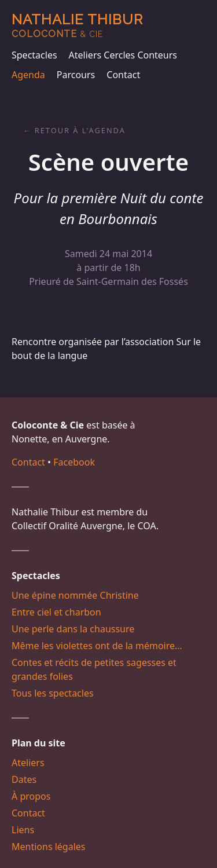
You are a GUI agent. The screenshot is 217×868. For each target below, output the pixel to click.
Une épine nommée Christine (75, 595)
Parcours (76, 75)
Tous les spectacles (53, 693)
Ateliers (28, 763)
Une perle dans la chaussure (73, 629)
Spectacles (34, 55)
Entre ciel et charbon (56, 612)
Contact (123, 75)
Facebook (74, 462)
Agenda (28, 75)
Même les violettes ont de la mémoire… (97, 646)
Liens (23, 830)
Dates (24, 779)
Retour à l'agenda (80, 130)
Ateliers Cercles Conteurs (123, 55)
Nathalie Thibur (77, 25)
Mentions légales (49, 847)
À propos (31, 796)
